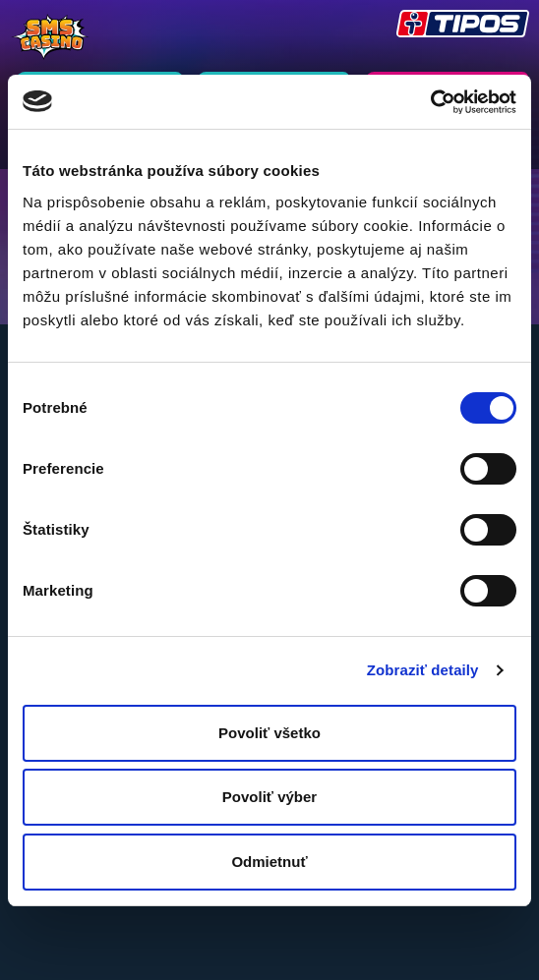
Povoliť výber (269, 797)
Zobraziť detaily (423, 670)
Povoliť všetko (269, 733)
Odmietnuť (269, 862)
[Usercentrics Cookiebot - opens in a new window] (430, 102)
